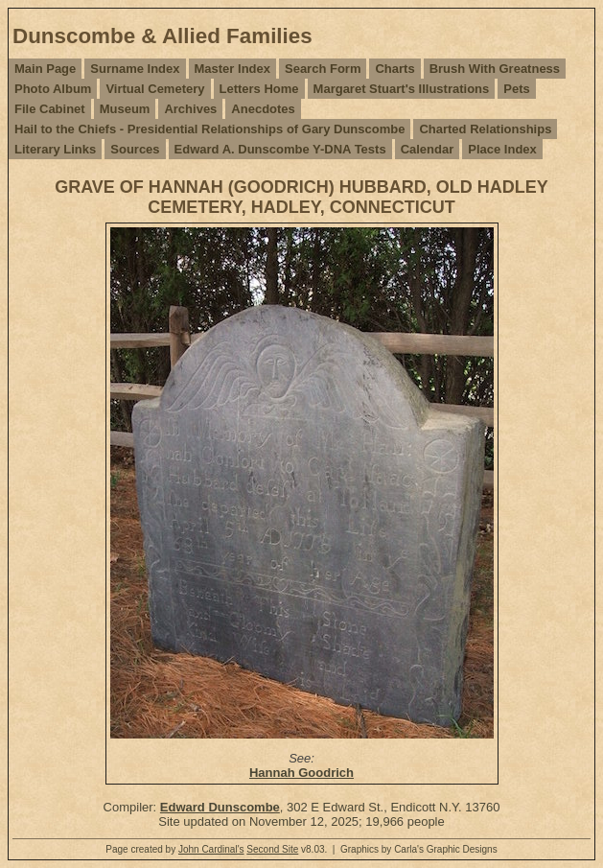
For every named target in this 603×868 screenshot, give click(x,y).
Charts (394, 69)
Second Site (272, 849)
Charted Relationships (485, 129)
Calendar (428, 149)
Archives (190, 109)
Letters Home (259, 89)
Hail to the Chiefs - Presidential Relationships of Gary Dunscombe (209, 129)
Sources (135, 149)
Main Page (45, 69)
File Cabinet (50, 109)
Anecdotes (263, 109)
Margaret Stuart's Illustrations (402, 89)
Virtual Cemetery (155, 89)
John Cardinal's (211, 849)
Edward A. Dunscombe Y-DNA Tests (280, 149)
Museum (125, 109)
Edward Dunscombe (220, 807)
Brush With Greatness (495, 69)
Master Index (232, 69)
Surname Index (135, 69)
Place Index (502, 149)
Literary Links (55, 149)
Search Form (323, 69)
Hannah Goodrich (301, 773)
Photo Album (53, 89)
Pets (516, 89)
